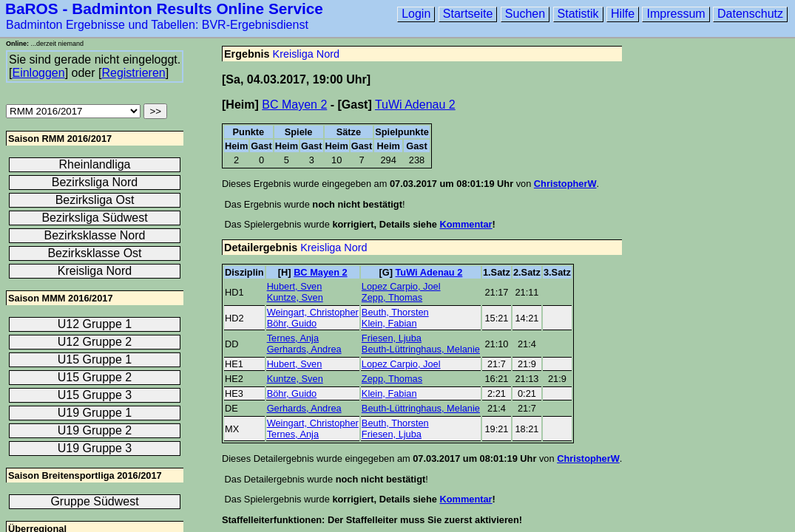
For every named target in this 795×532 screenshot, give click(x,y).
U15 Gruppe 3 (95, 395)
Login (416, 14)
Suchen (525, 14)
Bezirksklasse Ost (94, 253)
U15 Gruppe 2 (95, 377)
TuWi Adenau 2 (415, 105)
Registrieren (133, 73)
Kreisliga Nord (306, 54)
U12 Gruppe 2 (95, 342)
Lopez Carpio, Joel (401, 286)
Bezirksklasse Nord (95, 235)
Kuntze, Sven (295, 297)
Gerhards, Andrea (304, 349)
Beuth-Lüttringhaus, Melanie (421, 349)
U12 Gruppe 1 (95, 324)
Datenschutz (750, 14)
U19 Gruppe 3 (95, 448)
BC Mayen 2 (294, 105)
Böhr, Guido (292, 323)
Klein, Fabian (389, 323)
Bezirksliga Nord (95, 182)
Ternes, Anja (293, 338)
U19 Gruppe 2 (95, 430)
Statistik (578, 14)
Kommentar (466, 224)
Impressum (676, 14)
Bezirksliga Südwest (94, 218)
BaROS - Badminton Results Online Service (164, 8)
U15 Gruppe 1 (95, 359)
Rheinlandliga (95, 164)
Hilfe (623, 14)
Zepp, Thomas (392, 297)
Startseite (468, 14)
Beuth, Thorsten (395, 312)
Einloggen (38, 73)
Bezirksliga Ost (95, 200)
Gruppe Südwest (94, 501)
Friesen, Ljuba (392, 338)
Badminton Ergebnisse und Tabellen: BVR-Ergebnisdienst (157, 25)
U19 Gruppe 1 (95, 413)
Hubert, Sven (295, 286)
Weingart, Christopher (313, 312)
